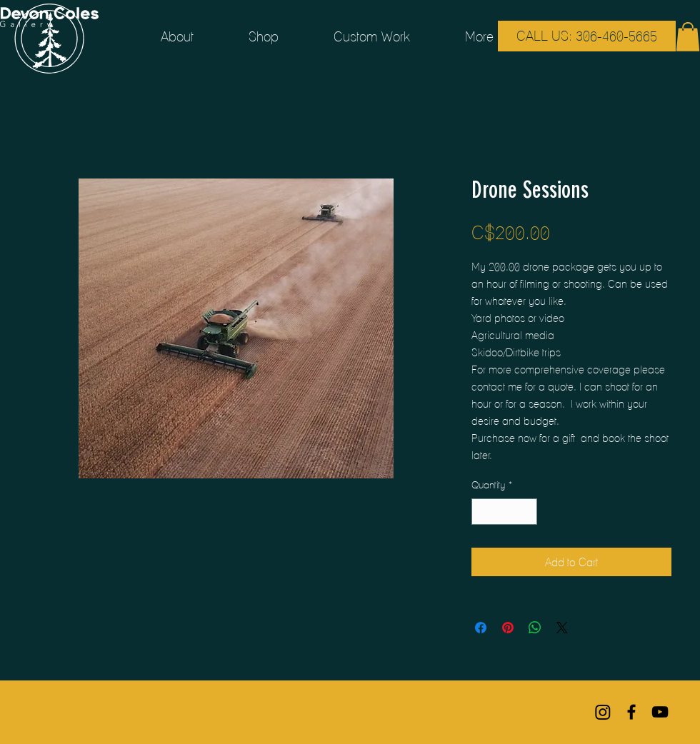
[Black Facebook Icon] (631, 712)
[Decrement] (482, 512)
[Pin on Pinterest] (508, 628)
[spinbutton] (504, 512)
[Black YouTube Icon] (660, 712)
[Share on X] (562, 628)
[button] (688, 37)
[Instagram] (603, 712)
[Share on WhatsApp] (535, 628)
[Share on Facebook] (481, 628)
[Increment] (526, 512)
